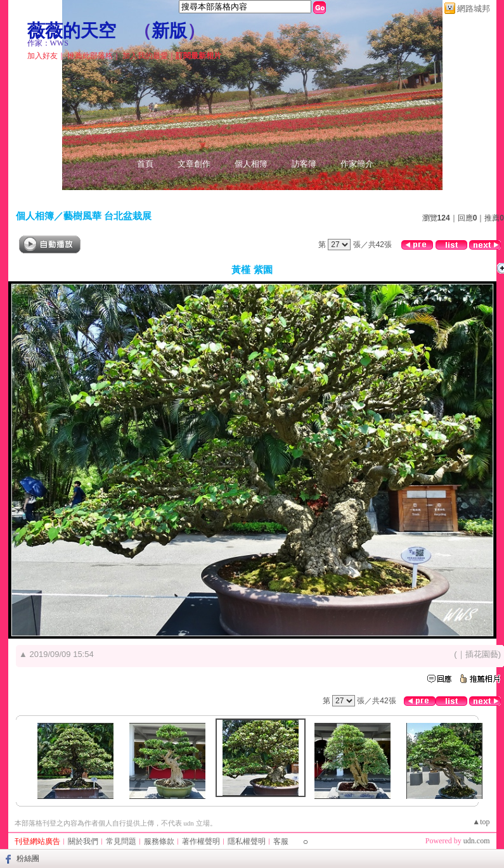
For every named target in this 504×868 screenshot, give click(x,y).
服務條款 (159, 841)
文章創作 (194, 164)
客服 (281, 841)
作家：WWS (48, 43)
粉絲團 (28, 858)
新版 (169, 31)
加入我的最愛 (145, 56)
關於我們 (83, 841)
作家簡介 (357, 164)
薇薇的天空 (72, 31)
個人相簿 (251, 164)
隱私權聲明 (247, 841)
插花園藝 (482, 654)
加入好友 (42, 56)
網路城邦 (474, 9)
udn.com (477, 841)
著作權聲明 (201, 841)
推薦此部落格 (90, 56)
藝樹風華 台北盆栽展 (107, 216)
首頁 (145, 164)
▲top (481, 822)
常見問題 (121, 841)
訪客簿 (304, 164)
